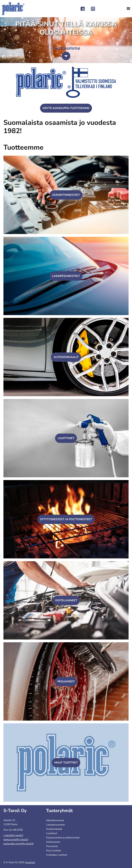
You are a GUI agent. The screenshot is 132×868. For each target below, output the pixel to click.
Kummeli (30, 862)
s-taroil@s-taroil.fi (13, 835)
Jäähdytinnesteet (66, 195)
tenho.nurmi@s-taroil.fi (16, 840)
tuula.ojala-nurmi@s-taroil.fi (18, 844)
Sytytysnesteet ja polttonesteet (66, 519)
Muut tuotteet (66, 763)
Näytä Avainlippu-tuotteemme (66, 108)
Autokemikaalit (66, 357)
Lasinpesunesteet (66, 276)
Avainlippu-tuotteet (57, 855)
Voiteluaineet (66, 600)
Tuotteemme (23, 147)
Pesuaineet (66, 682)
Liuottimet (66, 438)
